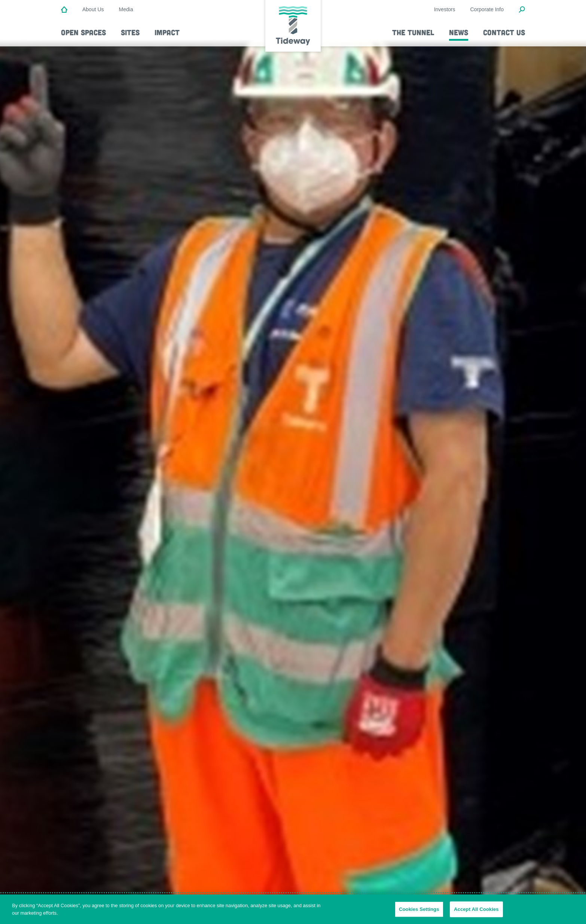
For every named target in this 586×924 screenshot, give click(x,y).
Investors (445, 9)
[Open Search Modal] (522, 10)
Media (126, 9)
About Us (93, 9)
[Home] (64, 10)
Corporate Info (487, 9)
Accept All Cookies (476, 912)
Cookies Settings (419, 912)
